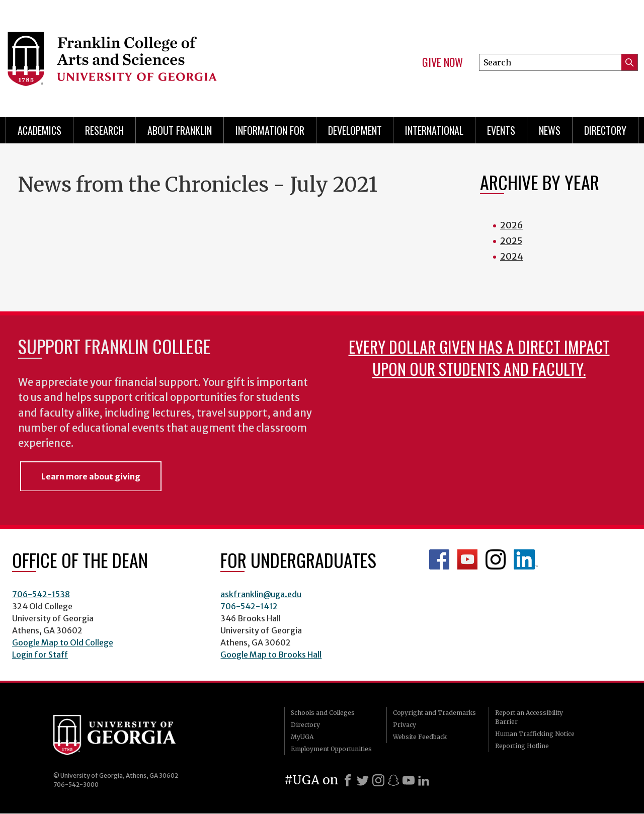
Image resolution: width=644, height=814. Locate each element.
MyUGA (302, 737)
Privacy (405, 725)
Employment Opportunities (331, 749)
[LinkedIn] (424, 780)
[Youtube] (409, 780)
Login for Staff (40, 655)
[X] (363, 780)
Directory (605, 130)
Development (355, 130)
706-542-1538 (41, 594)
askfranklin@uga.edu (261, 594)
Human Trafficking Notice (535, 734)
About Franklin (180, 130)
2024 (512, 256)
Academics (39, 130)
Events (501, 130)
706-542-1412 (249, 606)
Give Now (442, 62)
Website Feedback (420, 737)
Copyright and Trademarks (434, 713)
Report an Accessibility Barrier (529, 717)
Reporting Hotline (522, 746)
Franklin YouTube (467, 559)
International (434, 130)
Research (104, 130)
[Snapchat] (393, 780)
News (550, 130)
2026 (512, 225)
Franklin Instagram (496, 559)
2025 (511, 241)
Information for (270, 130)
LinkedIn (526, 559)
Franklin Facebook (439, 559)
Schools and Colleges (323, 713)
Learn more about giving (91, 476)
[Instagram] (378, 780)
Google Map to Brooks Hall (271, 655)
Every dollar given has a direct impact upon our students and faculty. (479, 357)
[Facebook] (348, 780)
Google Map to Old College (63, 642)
